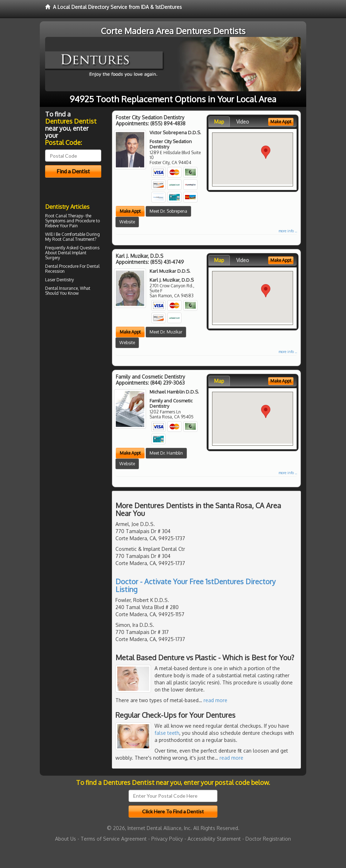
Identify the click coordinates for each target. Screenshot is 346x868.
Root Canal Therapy (64, 216)
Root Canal (63, 239)
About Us (66, 839)
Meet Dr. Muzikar (166, 332)
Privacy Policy (167, 839)
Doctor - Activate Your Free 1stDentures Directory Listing (196, 585)
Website (127, 222)
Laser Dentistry (60, 280)
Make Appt (130, 211)
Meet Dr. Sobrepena (168, 211)
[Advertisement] (82, 360)
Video (243, 122)
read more (215, 700)
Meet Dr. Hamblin (166, 453)
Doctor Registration (268, 839)
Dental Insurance (61, 288)
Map (219, 122)
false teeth (167, 733)
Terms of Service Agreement (114, 839)
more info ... (288, 231)
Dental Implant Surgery (66, 255)
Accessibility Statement (214, 839)
